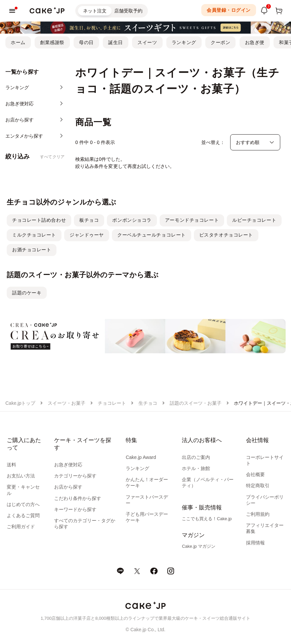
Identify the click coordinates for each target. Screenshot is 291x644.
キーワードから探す (75, 509)
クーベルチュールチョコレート (152, 235)
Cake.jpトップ (20, 403)
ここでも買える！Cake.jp (207, 519)
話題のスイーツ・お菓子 (196, 403)
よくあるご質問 (23, 515)
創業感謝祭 (52, 42)
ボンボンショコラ (132, 220)
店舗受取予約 (128, 11)
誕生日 (116, 42)
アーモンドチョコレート (192, 220)
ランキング (184, 42)
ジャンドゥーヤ (87, 235)
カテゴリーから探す (75, 476)
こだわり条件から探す (78, 498)
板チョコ (89, 220)
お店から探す (68, 487)
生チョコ (148, 403)
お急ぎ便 (255, 42)
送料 (11, 465)
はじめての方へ (23, 504)
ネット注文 (95, 11)
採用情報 (255, 543)
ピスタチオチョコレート (226, 235)
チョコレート (112, 403)
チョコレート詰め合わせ (39, 220)
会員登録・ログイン (229, 10)
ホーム (18, 42)
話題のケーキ (27, 293)
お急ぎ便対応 (68, 465)
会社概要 (255, 474)
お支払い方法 (21, 476)
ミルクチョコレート (34, 235)
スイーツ (147, 42)
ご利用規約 (258, 514)
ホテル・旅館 (196, 468)
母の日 (86, 42)
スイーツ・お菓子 (67, 403)
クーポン (220, 42)
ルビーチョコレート (254, 220)
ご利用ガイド (21, 527)
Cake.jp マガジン (199, 546)
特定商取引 (258, 486)
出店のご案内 (196, 457)
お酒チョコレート (32, 250)
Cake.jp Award (141, 457)
